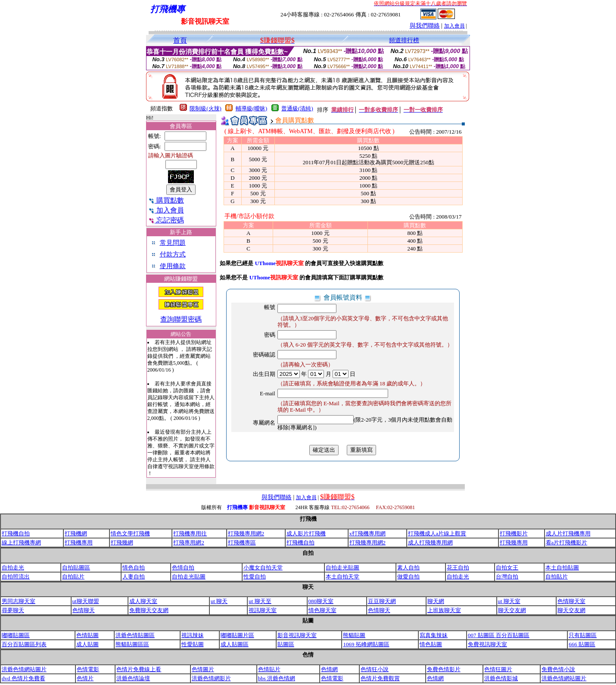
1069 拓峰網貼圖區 (366, 644)
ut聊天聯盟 (86, 601)
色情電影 (88, 669)
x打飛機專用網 (368, 533)
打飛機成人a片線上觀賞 (437, 533)
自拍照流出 (16, 577)
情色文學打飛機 (130, 533)
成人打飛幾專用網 (430, 543)
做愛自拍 (408, 577)
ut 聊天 (219, 601)
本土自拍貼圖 (562, 568)
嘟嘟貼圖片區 (237, 635)
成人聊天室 (143, 601)
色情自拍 (183, 568)
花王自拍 (458, 568)
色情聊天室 (571, 601)
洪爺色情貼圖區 (135, 635)
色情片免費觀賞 (380, 678)
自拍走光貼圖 (342, 568)
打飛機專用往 (190, 533)
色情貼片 (269, 669)
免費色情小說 (558, 669)
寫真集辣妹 (434, 635)
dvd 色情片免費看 (23, 678)
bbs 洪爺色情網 (277, 678)
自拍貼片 (73, 577)
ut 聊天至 (260, 601)
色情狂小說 (375, 669)
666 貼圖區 (582, 644)
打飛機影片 (514, 533)
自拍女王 (507, 568)
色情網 (329, 669)
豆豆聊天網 (382, 601)
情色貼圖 (431, 644)
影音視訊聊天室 (297, 635)
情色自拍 (134, 568)
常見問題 (173, 243)
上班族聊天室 (444, 610)
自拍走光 (13, 568)
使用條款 (173, 266)
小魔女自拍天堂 (263, 568)
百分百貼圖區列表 (24, 644)
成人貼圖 (87, 644)
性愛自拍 (255, 577)
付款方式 (173, 254)
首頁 (180, 40)
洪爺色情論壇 (133, 678)
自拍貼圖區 (76, 568)
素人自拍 (408, 568)
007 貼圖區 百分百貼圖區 (499, 635)
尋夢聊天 (13, 610)
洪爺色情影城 (501, 678)
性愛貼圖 (193, 644)
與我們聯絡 (425, 26)
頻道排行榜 (404, 40)
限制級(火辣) (205, 108)
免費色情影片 (444, 669)
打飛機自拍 (16, 533)
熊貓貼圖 (354, 635)
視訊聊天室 (263, 610)
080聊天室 (321, 601)
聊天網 (436, 601)
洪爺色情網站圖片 (24, 669)
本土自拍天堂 (342, 577)
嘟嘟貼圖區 (16, 635)
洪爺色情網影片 (211, 678)
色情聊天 (84, 610)
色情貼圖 (87, 635)
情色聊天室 (322, 610)
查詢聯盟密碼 (181, 319)
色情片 (85, 678)
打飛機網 (76, 533)
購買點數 (166, 200)
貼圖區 (286, 644)
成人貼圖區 (235, 644)
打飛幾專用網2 (246, 533)
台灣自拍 (507, 577)
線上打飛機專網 (21, 543)
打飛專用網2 (189, 543)
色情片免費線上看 (139, 669)
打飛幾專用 (514, 543)
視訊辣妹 (193, 635)
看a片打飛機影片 (567, 543)
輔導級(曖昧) (252, 108)
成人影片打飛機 (306, 533)
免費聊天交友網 (149, 610)
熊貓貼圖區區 (132, 644)
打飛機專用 (79, 543)
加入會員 (454, 26)
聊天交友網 (512, 610)
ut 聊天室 (509, 601)
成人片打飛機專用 (568, 533)
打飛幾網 (122, 543)
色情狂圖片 (498, 669)
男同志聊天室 (19, 601)
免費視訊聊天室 (487, 644)
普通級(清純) (297, 108)
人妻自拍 (134, 577)
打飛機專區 (242, 543)
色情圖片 (203, 669)
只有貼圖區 (583, 635)
